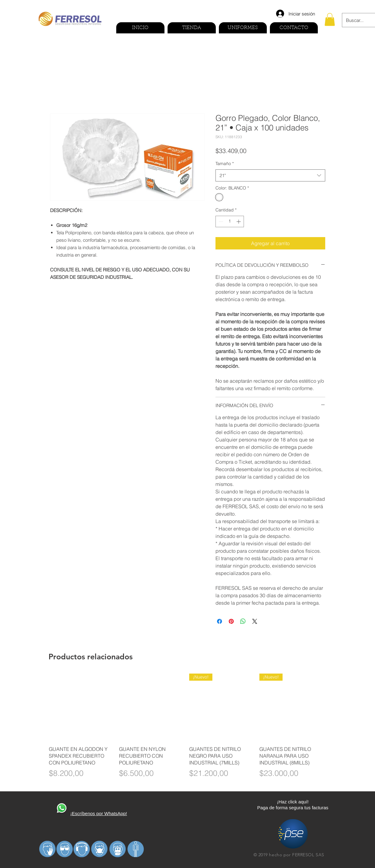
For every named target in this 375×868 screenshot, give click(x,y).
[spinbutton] (230, 221)
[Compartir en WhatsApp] (243, 621)
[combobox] (270, 175)
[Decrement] (220, 221)
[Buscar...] (356, 20)
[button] (330, 19)
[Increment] (239, 221)
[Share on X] (255, 621)
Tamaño (225, 164)
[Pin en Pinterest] (231, 621)
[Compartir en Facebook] (219, 621)
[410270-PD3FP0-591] (62, 809)
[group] (188, 730)
